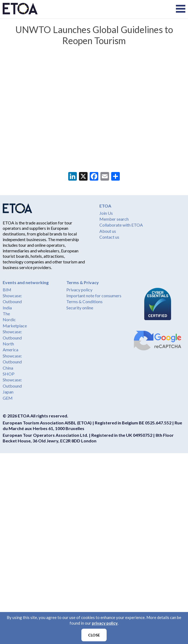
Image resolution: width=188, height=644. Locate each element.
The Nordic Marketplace (15, 320)
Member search (114, 219)
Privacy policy (79, 290)
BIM (7, 290)
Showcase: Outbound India (12, 302)
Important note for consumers (94, 296)
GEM (8, 398)
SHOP (9, 374)
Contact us (109, 237)
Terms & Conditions (84, 301)
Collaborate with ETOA (121, 225)
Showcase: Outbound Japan (12, 386)
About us (108, 231)
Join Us (106, 213)
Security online (80, 308)
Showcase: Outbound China (12, 362)
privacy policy (105, 623)
